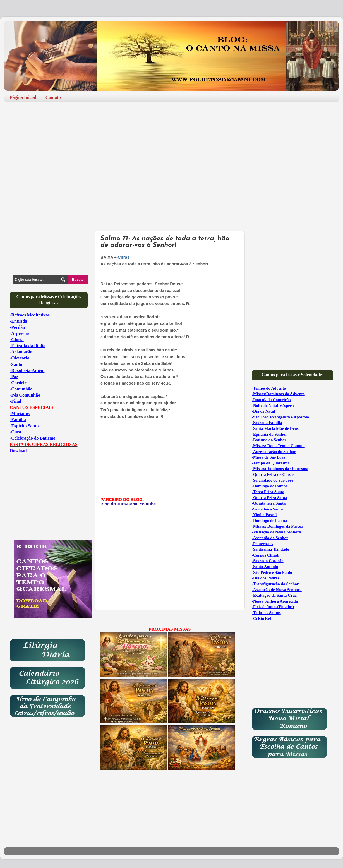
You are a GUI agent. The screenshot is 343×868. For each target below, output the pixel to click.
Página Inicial (23, 97)
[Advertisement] (171, 150)
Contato (53, 97)
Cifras (124, 257)
